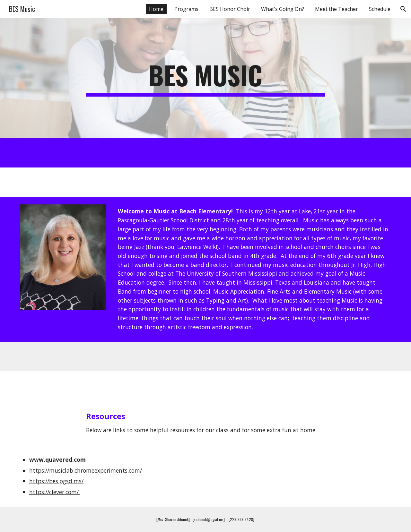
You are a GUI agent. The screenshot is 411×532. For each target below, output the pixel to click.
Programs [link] (186, 9)
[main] (205, 78)
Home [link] (156, 9)
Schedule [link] (380, 9)
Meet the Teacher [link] (337, 9)
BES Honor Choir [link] (230, 9)
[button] (403, 9)
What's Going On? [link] (283, 9)
